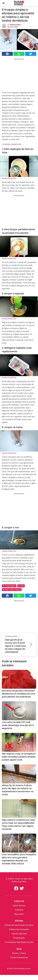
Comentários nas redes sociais (19, 942)
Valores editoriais (19, 934)
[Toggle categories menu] (3, 3)
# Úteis (21, 586)
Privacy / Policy (19, 953)
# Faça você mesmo (12, 589)
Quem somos (19, 906)
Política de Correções (19, 929)
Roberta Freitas (15, 25)
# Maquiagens (9, 586)
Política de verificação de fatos (19, 925)
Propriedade (19, 938)
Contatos (19, 910)
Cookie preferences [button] (19, 957)
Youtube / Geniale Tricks (13, 144)
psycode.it (19, 914)
